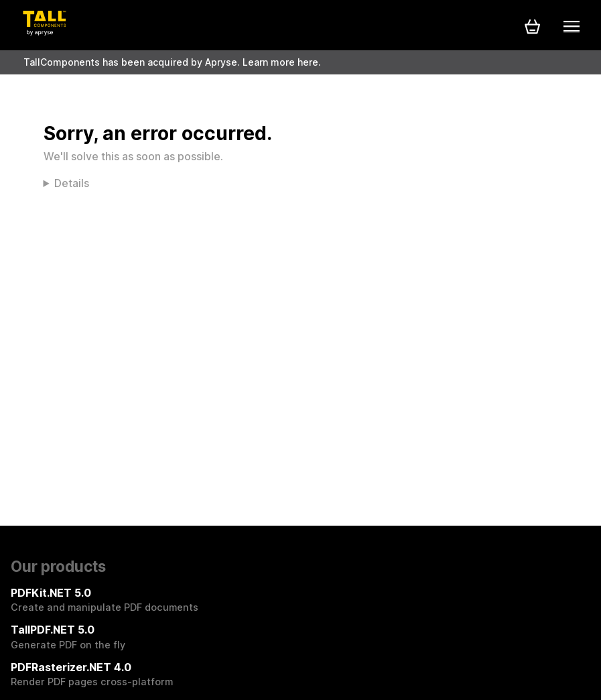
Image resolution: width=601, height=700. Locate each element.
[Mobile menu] (572, 26)
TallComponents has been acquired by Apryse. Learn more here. (172, 62)
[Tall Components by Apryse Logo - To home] (44, 32)
